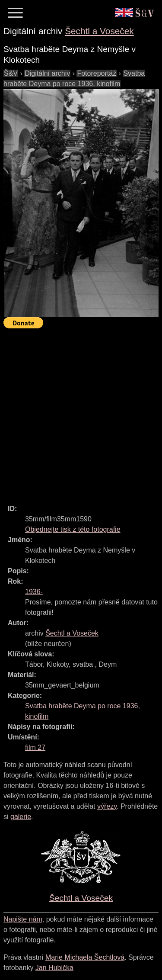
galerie (21, 817)
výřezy (107, 806)
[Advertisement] (81, 413)
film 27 (35, 747)
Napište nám (23, 919)
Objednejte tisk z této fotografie (73, 529)
